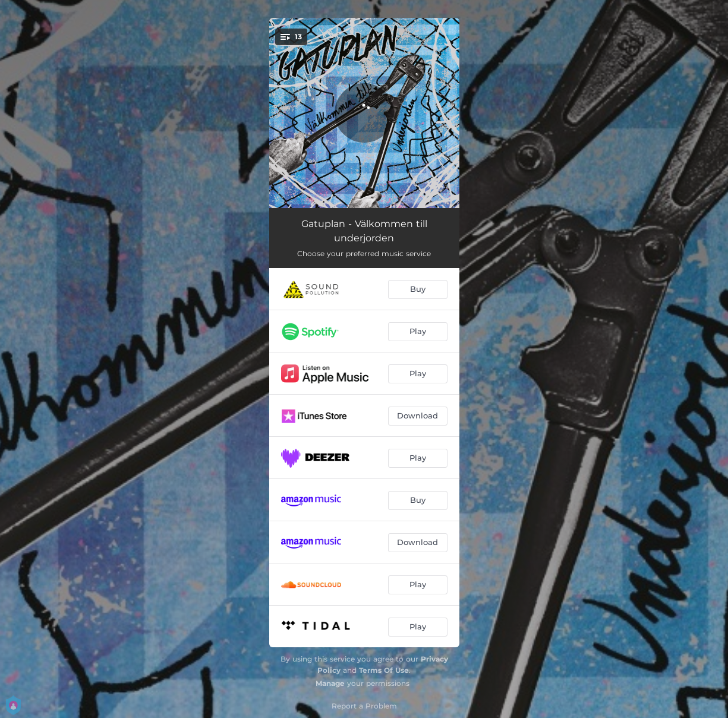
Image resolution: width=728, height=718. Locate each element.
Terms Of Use (384, 670)
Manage (330, 683)
